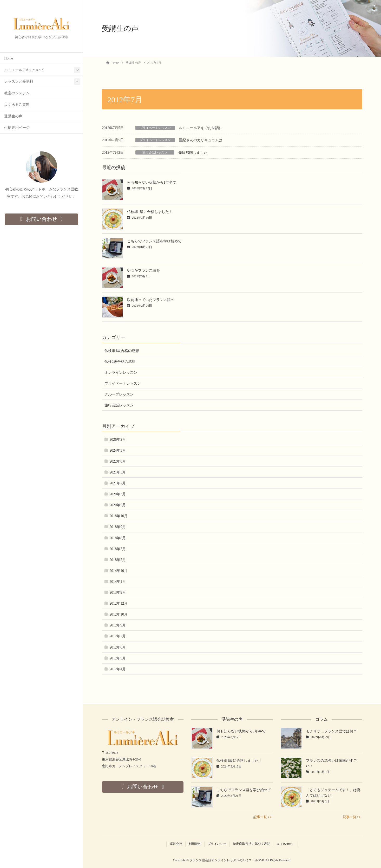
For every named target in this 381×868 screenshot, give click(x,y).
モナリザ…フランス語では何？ (331, 731)
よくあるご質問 (17, 105)
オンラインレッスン (121, 373)
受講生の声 (13, 116)
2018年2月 (118, 560)
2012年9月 (118, 625)
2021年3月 (118, 472)
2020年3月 (118, 494)
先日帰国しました (193, 153)
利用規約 (195, 844)
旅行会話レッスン (155, 152)
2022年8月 (118, 461)
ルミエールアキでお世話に (201, 128)
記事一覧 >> (262, 817)
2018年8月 (118, 538)
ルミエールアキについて (24, 70)
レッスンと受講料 (19, 82)
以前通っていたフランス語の (151, 300)
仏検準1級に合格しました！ (150, 212)
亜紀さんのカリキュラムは (201, 140)
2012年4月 (118, 669)
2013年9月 (118, 593)
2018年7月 (118, 549)
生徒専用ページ (17, 128)
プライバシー (217, 844)
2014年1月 (118, 582)
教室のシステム (17, 93)
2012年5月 (118, 658)
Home (8, 59)
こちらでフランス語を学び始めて (154, 241)
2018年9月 (118, 527)
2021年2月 (118, 483)
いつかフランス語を (143, 271)
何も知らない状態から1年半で (152, 182)
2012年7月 (118, 636)
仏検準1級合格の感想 (122, 351)
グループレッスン (119, 394)
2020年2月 (118, 505)
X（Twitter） (286, 844)
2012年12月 (119, 603)
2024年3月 (118, 450)
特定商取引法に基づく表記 (252, 844)
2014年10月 (119, 571)
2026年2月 (118, 440)
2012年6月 (118, 647)
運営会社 (176, 844)
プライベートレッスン (155, 128)
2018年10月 (119, 516)
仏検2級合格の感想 (120, 362)
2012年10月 (119, 614)
